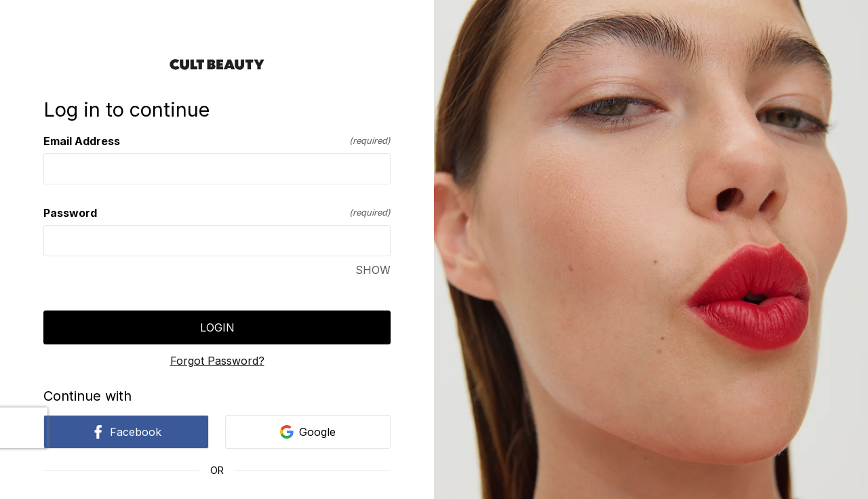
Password (217, 213)
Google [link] (308, 432)
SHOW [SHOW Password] (373, 270)
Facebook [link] (126, 432)
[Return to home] (217, 64)
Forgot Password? (217, 361)
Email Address (217, 141)
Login (217, 327)
